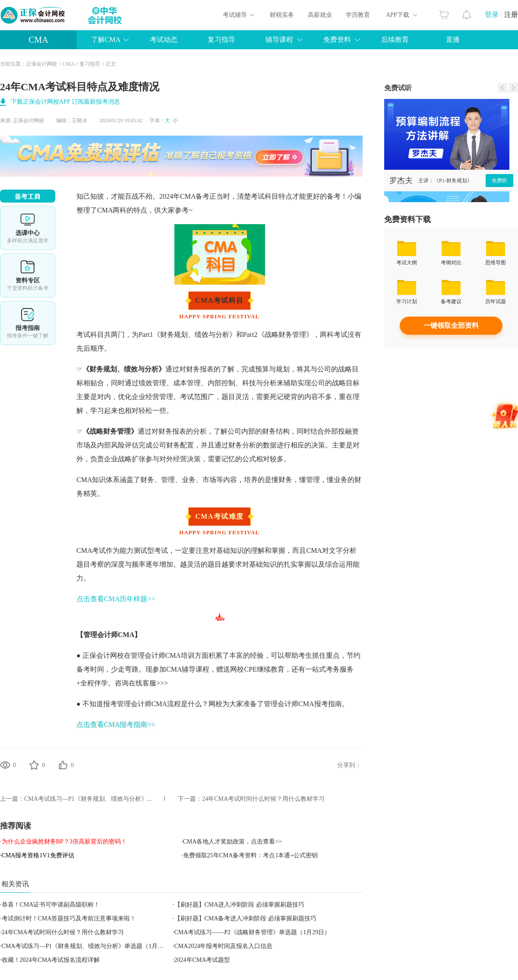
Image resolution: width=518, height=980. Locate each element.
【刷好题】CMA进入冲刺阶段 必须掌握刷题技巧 (239, 905)
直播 (453, 40)
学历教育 (358, 15)
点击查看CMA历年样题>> (116, 599)
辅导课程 (279, 40)
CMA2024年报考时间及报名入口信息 (224, 946)
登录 (492, 14)
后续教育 (395, 40)
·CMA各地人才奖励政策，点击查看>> (232, 842)
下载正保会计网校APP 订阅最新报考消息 (65, 102)
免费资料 (337, 40)
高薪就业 (320, 15)
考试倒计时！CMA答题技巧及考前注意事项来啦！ (69, 918)
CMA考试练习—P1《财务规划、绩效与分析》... (88, 799)
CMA (38, 40)
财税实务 (282, 15)
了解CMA (106, 40)
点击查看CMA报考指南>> (116, 725)
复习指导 (221, 40)
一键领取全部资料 (451, 325)
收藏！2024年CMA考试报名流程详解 (51, 960)
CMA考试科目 (220, 300)
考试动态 (164, 40)
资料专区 (28, 276)
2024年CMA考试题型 (202, 960)
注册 (511, 14)
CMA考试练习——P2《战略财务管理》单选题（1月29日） (253, 932)
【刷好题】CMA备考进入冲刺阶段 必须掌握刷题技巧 (245, 918)
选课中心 (28, 228)
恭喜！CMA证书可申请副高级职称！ (51, 905)
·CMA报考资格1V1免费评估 (37, 855)
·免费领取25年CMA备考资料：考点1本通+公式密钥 (250, 855)
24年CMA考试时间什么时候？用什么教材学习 (263, 799)
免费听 (499, 181)
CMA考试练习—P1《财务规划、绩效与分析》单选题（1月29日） (89, 946)
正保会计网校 (41, 64)
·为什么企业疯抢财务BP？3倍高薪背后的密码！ (63, 842)
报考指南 (28, 323)
